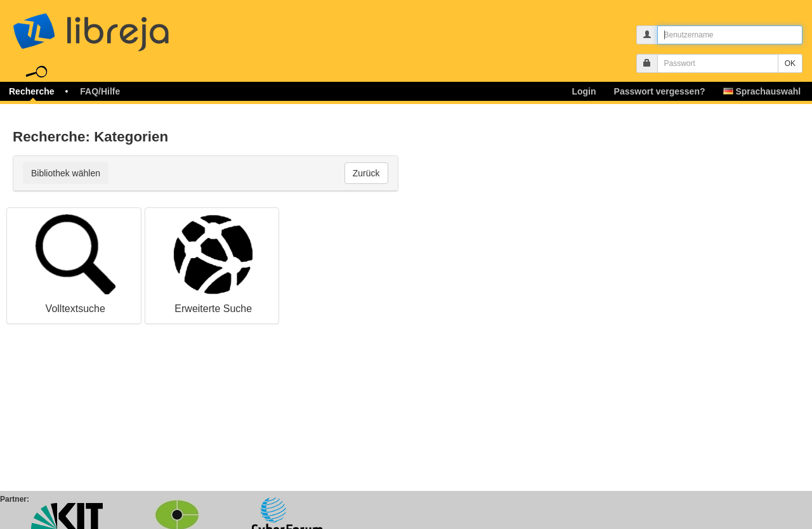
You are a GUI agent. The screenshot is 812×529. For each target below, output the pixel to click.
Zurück (366, 173)
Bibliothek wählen (66, 173)
